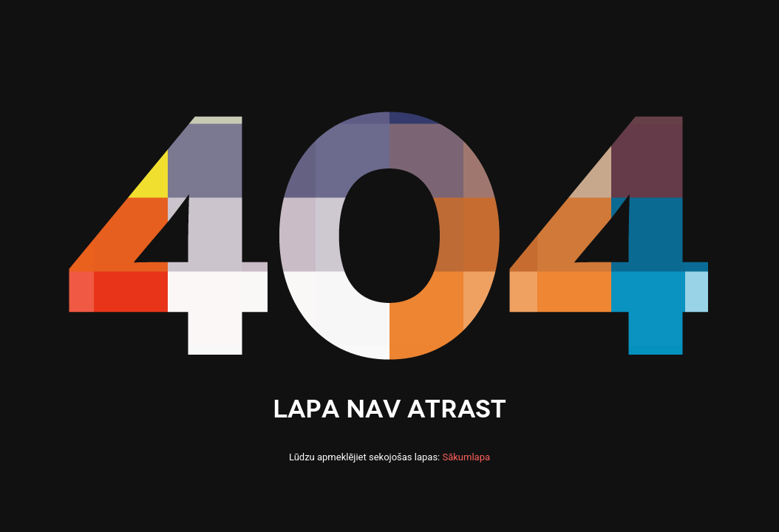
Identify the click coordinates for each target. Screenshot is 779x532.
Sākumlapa (466, 457)
